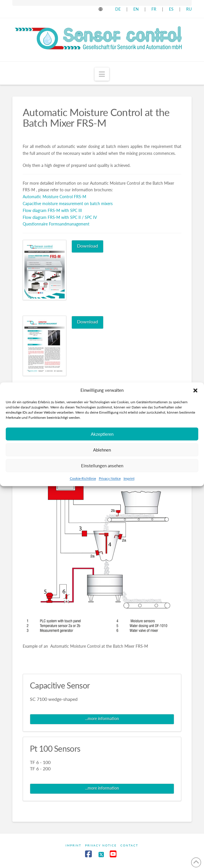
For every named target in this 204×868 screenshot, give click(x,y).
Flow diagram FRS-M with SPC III (52, 210)
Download (87, 246)
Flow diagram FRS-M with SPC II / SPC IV (60, 217)
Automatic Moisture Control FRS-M (54, 197)
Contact (129, 845)
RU (189, 9)
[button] (195, 400)
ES (172, 9)
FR (154, 9)
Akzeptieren (102, 444)
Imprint (129, 488)
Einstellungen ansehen (102, 475)
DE (118, 9)
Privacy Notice (110, 488)
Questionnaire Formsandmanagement (56, 224)
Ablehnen (102, 460)
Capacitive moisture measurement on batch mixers (68, 204)
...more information (102, 718)
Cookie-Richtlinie (83, 488)
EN (136, 9)
